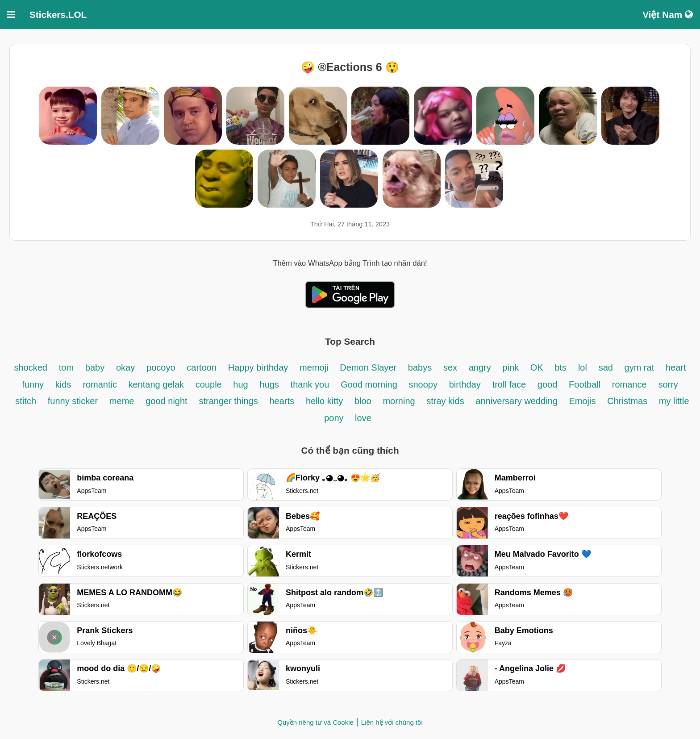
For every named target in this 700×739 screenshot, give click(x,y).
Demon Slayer (368, 367)
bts (560, 367)
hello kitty (326, 401)
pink (512, 367)
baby (95, 367)
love (363, 418)
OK (537, 367)
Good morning (370, 384)
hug (240, 384)
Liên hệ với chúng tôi (392, 722)
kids (63, 384)
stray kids (445, 401)
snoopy (423, 384)
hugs (269, 384)
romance (629, 384)
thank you (310, 384)
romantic (101, 384)
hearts (282, 401)
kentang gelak (156, 384)
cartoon (202, 367)
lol (583, 367)
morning (400, 401)
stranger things (228, 401)
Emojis (582, 401)
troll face (510, 384)
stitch (26, 401)
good (548, 384)
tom (66, 367)
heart (676, 367)
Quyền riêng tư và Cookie (315, 722)
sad (607, 367)
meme (122, 401)
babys (420, 367)
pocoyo (161, 367)
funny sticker (73, 401)
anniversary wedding (518, 401)
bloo (363, 401)
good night (166, 401)
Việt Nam (668, 15)
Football (586, 384)
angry (480, 367)
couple (210, 384)
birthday (465, 384)
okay (125, 367)
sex (452, 367)
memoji (314, 367)
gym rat (640, 367)
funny (33, 384)
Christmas (629, 401)
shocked (31, 367)
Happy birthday (258, 367)
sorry (668, 384)
